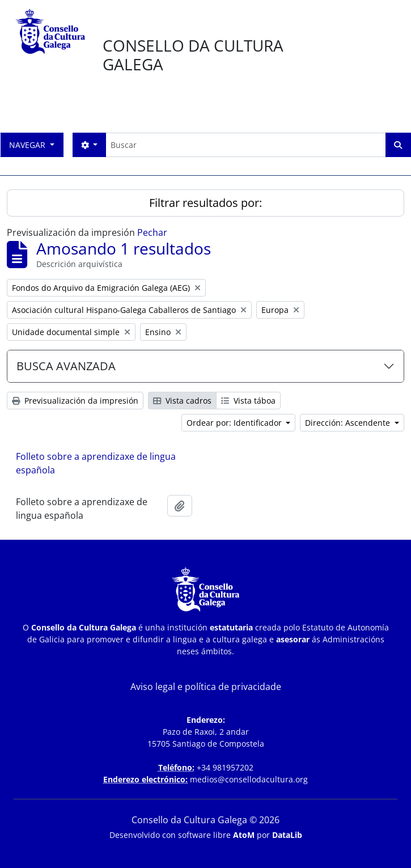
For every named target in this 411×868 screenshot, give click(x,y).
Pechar (152, 232)
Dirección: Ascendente (349, 423)
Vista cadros (182, 401)
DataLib (287, 835)
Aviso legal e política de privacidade (206, 687)
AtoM (244, 835)
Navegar (28, 145)
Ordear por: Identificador (235, 423)
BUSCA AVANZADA (66, 366)
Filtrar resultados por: (205, 203)
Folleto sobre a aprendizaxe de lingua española (96, 463)
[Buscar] (245, 145)
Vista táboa (248, 401)
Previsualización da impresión (75, 401)
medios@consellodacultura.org (249, 779)
